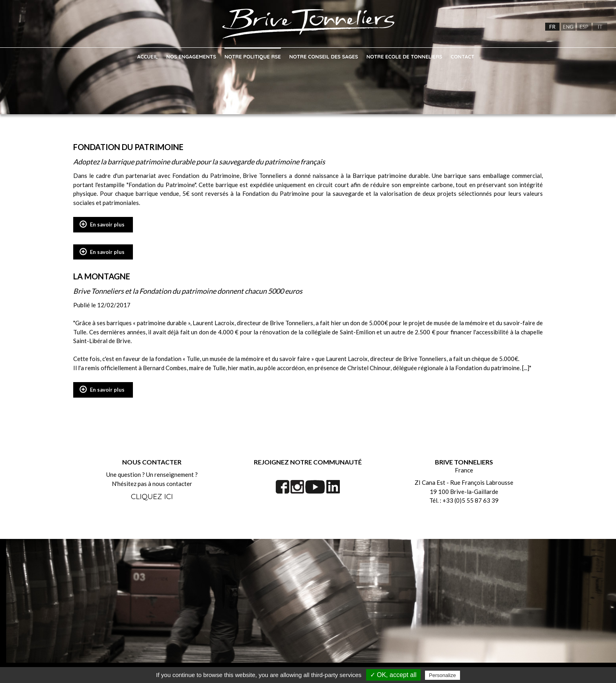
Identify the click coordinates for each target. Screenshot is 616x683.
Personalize (443, 675)
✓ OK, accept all (393, 675)
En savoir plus (107, 224)
